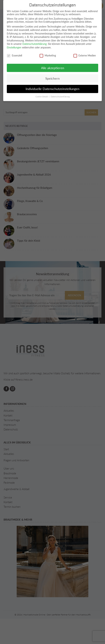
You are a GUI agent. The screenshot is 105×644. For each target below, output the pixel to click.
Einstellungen (14, 47)
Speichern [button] (52, 78)
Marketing (48, 55)
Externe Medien (85, 55)
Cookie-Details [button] (42, 97)
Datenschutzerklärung (34, 44)
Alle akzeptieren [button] (53, 68)
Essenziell (14, 55)
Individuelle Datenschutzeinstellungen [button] (52, 89)
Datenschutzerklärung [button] (60, 97)
